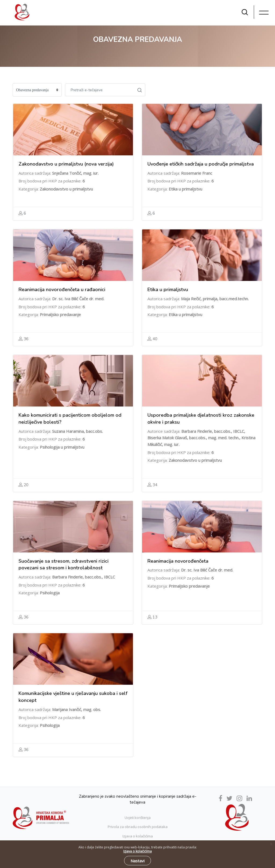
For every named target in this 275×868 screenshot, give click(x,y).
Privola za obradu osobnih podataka (138, 827)
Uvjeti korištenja (138, 818)
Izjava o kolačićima (138, 836)
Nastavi (137, 861)
